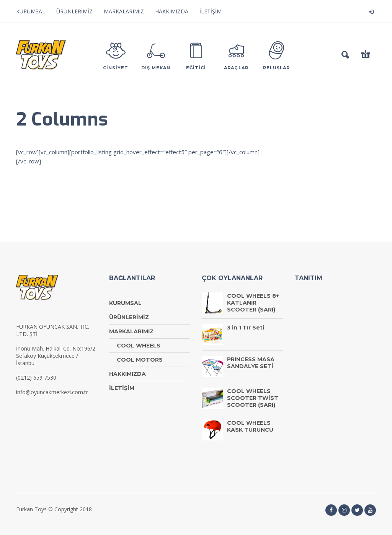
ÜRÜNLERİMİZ (74, 11)
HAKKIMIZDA (172, 11)
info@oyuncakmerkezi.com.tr (52, 392)
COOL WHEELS (139, 346)
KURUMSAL (31, 11)
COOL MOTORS (140, 360)
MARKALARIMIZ (124, 11)
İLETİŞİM (211, 11)
